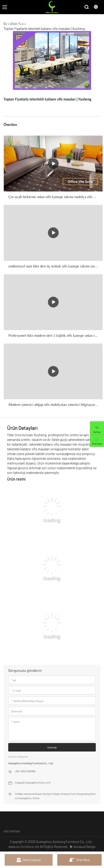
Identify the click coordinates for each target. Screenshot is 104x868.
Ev (5, 24)
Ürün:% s (17, 24)
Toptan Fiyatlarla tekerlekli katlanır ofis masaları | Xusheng (44, 29)
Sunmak (52, 747)
